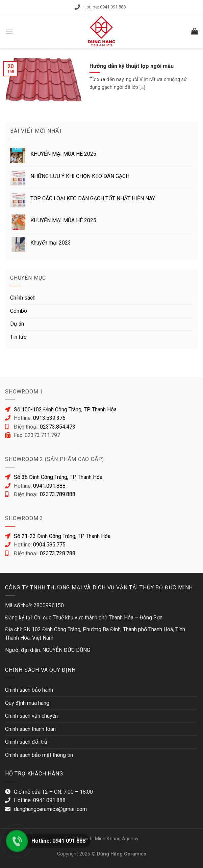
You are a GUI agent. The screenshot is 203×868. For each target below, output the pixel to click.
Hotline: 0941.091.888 (105, 7)
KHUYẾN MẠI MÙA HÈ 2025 (63, 154)
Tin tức (18, 337)
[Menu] (9, 31)
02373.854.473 (58, 427)
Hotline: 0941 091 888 (58, 841)
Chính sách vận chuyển (31, 716)
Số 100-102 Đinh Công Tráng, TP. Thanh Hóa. (66, 410)
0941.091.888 (49, 486)
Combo (19, 311)
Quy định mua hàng (27, 703)
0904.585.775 (49, 545)
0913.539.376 (49, 418)
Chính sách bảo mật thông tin (39, 755)
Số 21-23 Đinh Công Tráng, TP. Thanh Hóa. (63, 536)
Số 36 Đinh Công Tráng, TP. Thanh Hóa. (59, 477)
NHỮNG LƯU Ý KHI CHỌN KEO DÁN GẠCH (80, 176)
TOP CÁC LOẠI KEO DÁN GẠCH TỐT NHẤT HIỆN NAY (93, 198)
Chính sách (23, 298)
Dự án (17, 324)
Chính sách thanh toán (30, 729)
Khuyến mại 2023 (51, 243)
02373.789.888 (58, 494)
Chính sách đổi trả (26, 742)
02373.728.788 (58, 553)
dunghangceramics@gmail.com (50, 809)
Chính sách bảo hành (29, 690)
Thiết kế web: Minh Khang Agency (101, 839)
